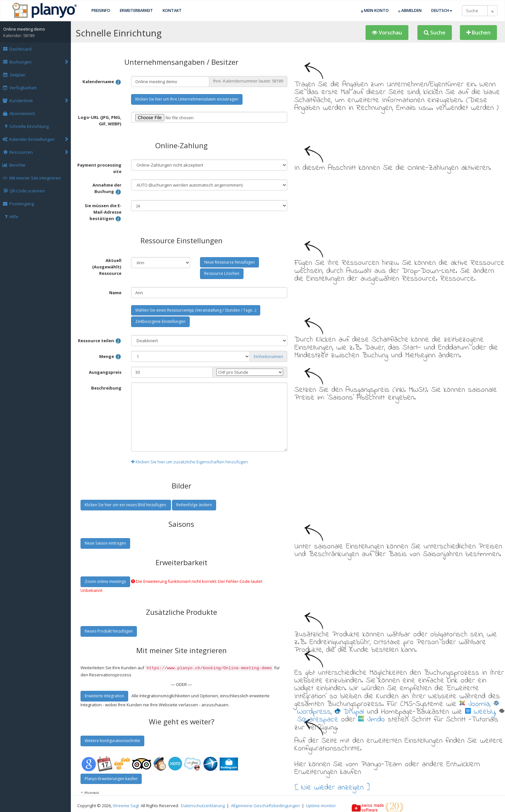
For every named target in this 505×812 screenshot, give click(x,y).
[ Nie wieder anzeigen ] (332, 787)
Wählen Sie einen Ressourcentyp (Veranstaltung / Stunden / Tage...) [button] (196, 310)
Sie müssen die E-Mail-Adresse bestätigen (103, 213)
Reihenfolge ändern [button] (194, 505)
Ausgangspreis (105, 372)
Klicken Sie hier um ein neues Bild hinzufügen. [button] (126, 505)
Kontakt (172, 10)
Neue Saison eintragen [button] (105, 543)
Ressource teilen (100, 341)
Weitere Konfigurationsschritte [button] (112, 740)
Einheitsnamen (268, 356)
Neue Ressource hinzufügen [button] (229, 262)
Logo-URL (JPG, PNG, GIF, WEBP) (100, 121)
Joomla (474, 704)
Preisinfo (101, 10)
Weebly (480, 712)
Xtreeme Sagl (126, 805)
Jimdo (372, 720)
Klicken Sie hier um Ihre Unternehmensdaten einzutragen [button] (187, 99)
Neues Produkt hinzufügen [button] (109, 631)
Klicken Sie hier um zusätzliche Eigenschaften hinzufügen (190, 462)
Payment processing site (99, 168)
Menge (110, 357)
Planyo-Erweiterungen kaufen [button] (111, 778)
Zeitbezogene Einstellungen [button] (160, 321)
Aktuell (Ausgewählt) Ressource (107, 267)
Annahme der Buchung (107, 189)
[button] (387, 33)
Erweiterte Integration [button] (104, 695)
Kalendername (102, 82)
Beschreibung (106, 388)
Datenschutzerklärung (203, 805)
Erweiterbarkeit (136, 10)
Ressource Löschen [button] (222, 273)
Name (115, 293)
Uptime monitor (321, 805)
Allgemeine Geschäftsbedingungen (265, 805)
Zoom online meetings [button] (105, 581)
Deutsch (442, 10)
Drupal (349, 712)
